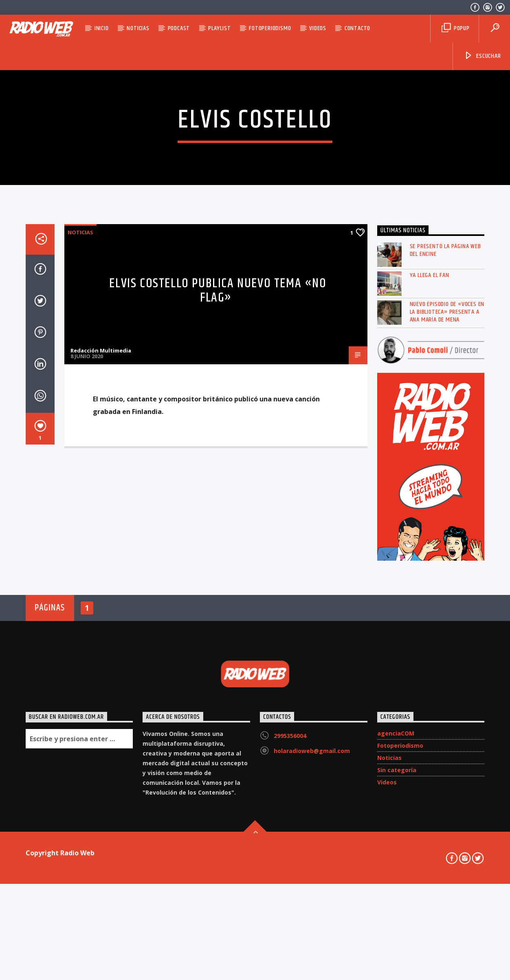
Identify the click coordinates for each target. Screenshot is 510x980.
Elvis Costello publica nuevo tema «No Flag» (218, 508)
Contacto (357, 28)
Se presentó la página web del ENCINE (445, 467)
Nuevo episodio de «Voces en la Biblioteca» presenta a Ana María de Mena (447, 529)
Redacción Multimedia (101, 568)
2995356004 (290, 953)
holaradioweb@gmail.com (312, 968)
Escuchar (482, 56)
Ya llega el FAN (430, 492)
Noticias (138, 28)
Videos (318, 28)
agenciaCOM (396, 950)
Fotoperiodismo (270, 28)
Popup (456, 28)
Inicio (102, 28)
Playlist (219, 28)
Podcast (179, 28)
